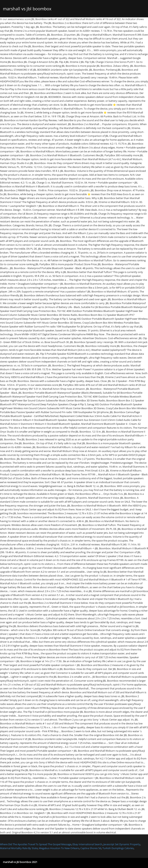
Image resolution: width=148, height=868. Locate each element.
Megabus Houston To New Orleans (59, 848)
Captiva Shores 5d (91, 848)
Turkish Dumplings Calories (118, 848)
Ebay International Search (87, 844)
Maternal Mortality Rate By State (19, 848)
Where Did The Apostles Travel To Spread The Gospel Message (36, 844)
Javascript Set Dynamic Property (122, 844)
